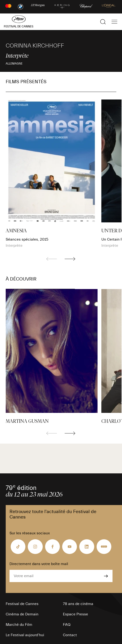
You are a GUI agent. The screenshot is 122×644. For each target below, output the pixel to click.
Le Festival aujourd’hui (25, 635)
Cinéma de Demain (22, 614)
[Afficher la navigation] (114, 22)
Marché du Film (19, 625)
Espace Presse (75, 614)
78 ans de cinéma (78, 604)
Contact (70, 635)
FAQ (67, 625)
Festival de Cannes (22, 604)
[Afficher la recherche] (103, 22)
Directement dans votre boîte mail (39, 564)
